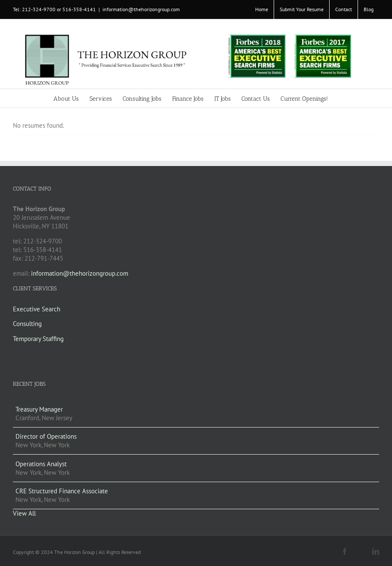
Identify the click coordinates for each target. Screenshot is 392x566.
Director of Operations (46, 436)
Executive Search (37, 309)
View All (24, 513)
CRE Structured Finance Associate (62, 491)
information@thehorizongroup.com (141, 9)
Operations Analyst (41, 464)
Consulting (27, 324)
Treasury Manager (39, 409)
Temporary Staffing (38, 339)
